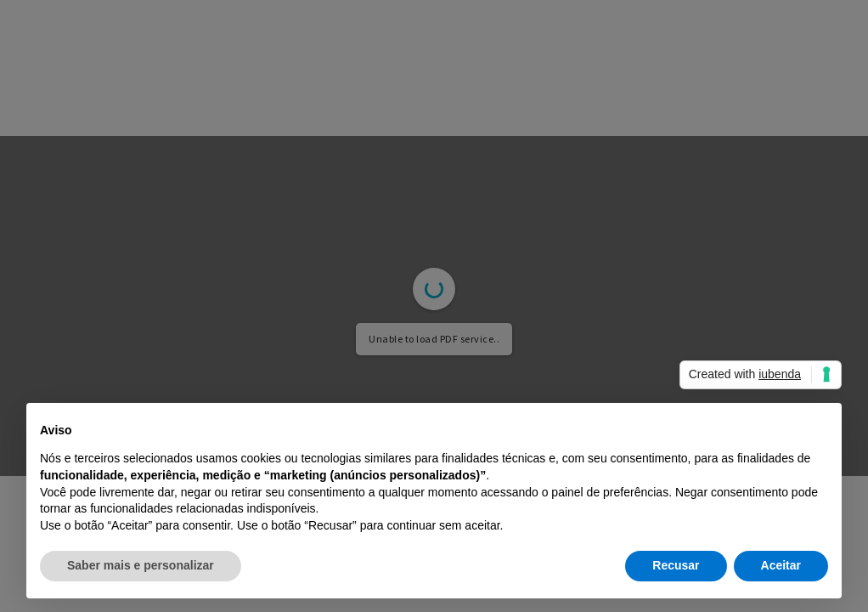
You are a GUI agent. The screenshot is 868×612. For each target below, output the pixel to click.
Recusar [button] (676, 565)
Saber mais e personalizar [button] (141, 565)
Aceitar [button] (781, 565)
